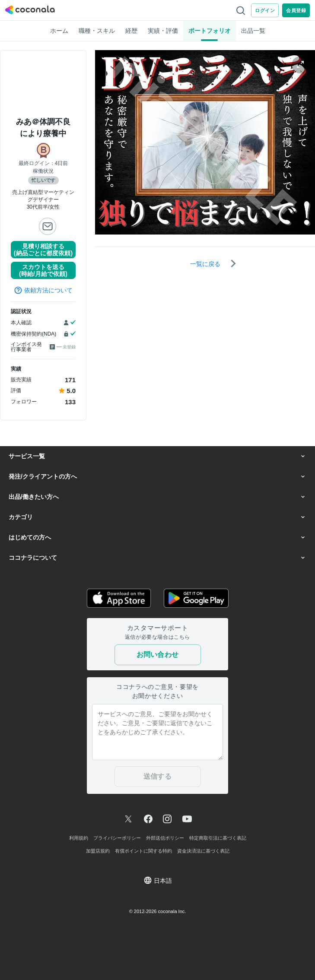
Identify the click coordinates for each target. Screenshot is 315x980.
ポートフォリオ (210, 31)
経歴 (131, 31)
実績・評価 (163, 31)
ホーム (59, 31)
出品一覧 (253, 31)
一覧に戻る (205, 264)
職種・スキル (97, 31)
